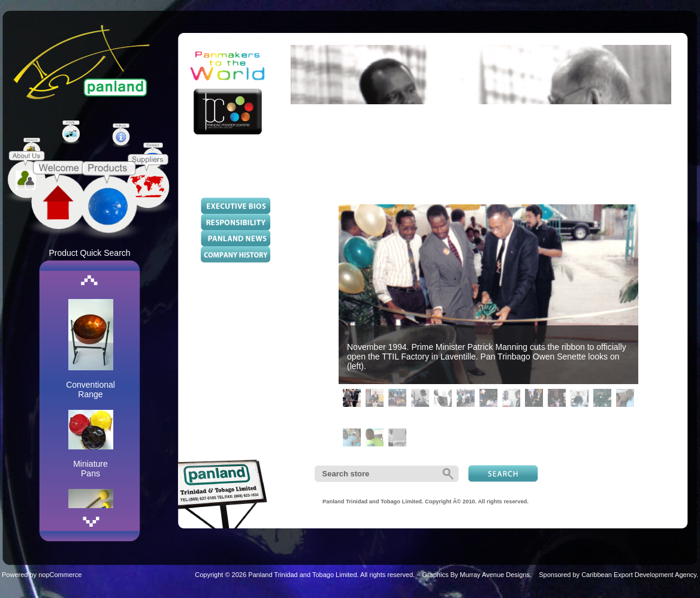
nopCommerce (60, 575)
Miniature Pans (90, 469)
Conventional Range (90, 389)
